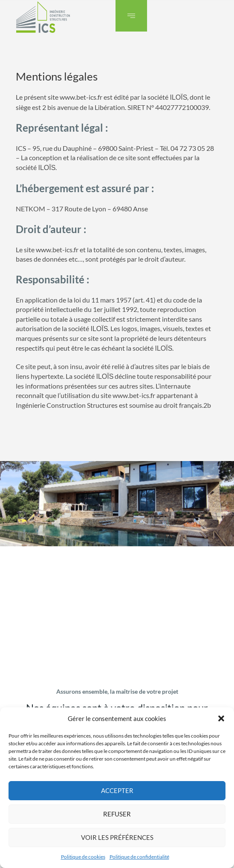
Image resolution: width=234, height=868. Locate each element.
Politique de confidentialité (139, 857)
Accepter (117, 790)
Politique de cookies (83, 857)
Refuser (117, 814)
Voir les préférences (117, 837)
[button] (221, 718)
